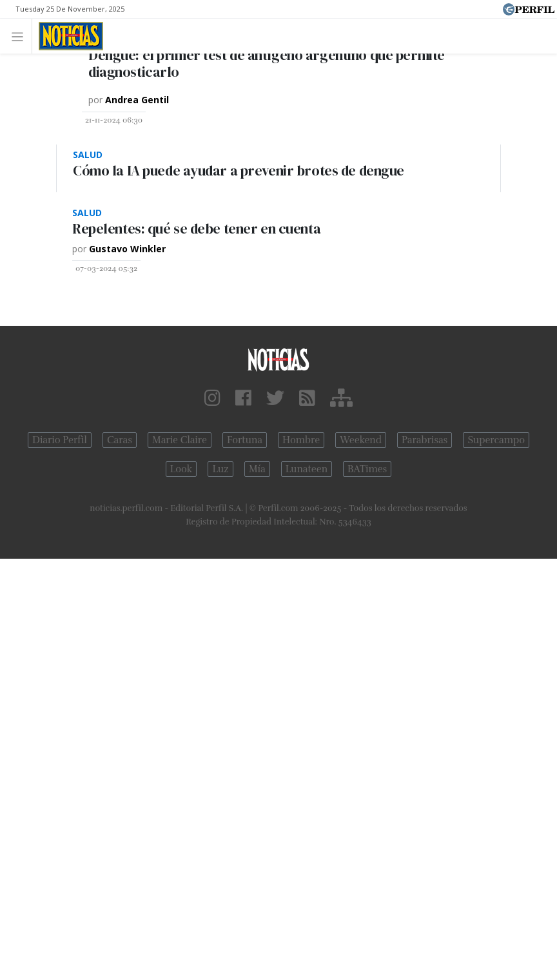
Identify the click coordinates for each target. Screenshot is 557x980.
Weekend (361, 440)
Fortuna (245, 440)
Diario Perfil (60, 440)
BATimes (367, 469)
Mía (257, 469)
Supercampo (496, 440)
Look (181, 469)
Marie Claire (180, 440)
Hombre (301, 440)
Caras (120, 440)
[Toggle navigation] (21, 36)
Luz (220, 469)
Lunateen (307, 469)
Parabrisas (425, 440)
